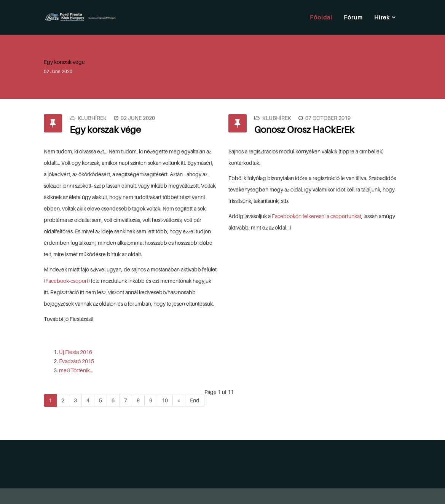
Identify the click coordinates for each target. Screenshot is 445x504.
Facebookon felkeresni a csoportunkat (317, 216)
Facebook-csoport (67, 281)
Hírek (382, 17)
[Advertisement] (239, 463)
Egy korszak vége (105, 130)
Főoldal (321, 17)
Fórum (353, 17)
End (195, 400)
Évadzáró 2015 (77, 361)
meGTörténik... (76, 370)
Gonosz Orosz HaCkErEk (304, 130)
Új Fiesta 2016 (76, 352)
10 (165, 400)
